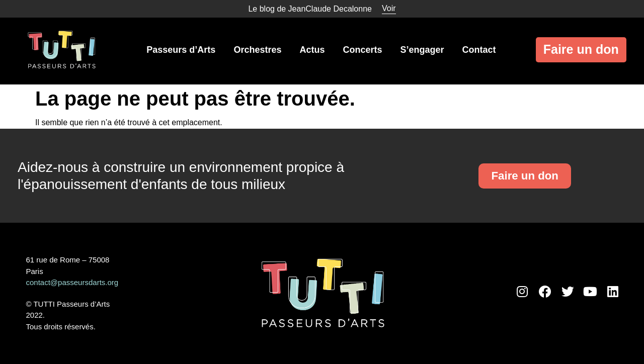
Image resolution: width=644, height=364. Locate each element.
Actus (312, 50)
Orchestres (257, 50)
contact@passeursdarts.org (72, 282)
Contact (479, 50)
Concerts (362, 50)
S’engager (422, 50)
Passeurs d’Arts (181, 50)
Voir (389, 8)
